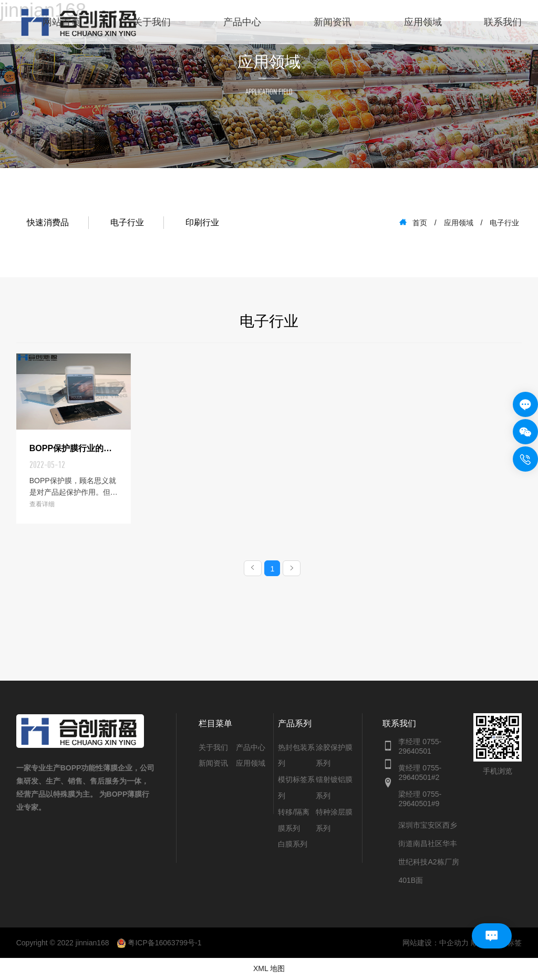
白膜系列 (293, 845)
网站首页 (61, 22)
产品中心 (242, 22)
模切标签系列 (296, 789)
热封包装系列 (296, 757)
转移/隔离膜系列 (294, 821)
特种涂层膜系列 (334, 821)
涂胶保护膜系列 (334, 757)
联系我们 (503, 22)
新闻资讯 (333, 22)
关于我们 (152, 22)
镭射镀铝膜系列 (334, 789)
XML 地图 (269, 969)
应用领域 (423, 22)
